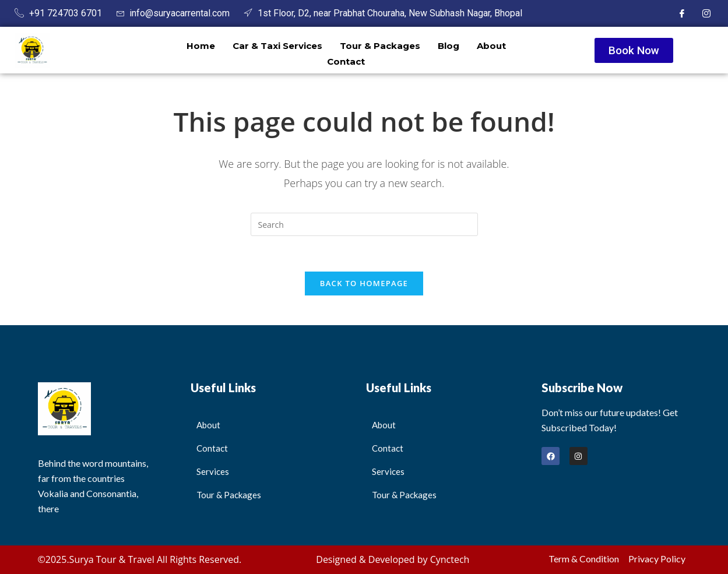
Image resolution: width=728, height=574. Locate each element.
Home (201, 46)
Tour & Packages (380, 46)
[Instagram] (706, 13)
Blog (449, 46)
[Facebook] (682, 13)
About (491, 46)
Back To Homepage (364, 283)
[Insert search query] (364, 224)
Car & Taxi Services (277, 46)
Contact (346, 61)
